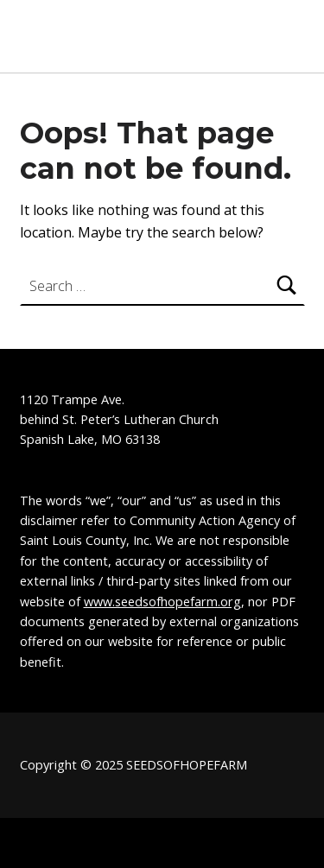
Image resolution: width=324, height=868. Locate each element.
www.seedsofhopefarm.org (162, 602)
